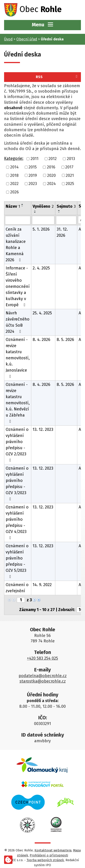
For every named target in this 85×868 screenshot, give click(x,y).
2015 (33, 167)
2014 (14, 167)
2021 (70, 175)
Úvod (8, 39)
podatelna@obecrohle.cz (43, 676)
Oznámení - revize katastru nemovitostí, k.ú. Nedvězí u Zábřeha (18, 403)
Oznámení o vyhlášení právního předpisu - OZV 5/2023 (17, 561)
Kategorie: (14, 158)
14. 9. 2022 (42, 585)
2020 (51, 175)
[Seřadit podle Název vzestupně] (22, 204)
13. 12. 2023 (43, 429)
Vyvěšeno (43, 206)
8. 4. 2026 (41, 340)
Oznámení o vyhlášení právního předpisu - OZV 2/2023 (17, 445)
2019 (33, 175)
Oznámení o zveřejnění (17, 588)
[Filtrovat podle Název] (18, 220)
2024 (51, 184)
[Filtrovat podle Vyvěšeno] (43, 220)
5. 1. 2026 (41, 229)
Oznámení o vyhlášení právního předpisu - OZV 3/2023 (17, 483)
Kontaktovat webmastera (53, 850)
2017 (69, 167)
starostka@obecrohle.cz (43, 681)
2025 (70, 184)
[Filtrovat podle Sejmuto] (66, 220)
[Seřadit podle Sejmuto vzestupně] (59, 210)
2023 (33, 184)
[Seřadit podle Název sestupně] (22, 206)
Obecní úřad (27, 39)
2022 (14, 184)
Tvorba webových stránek (45, 860)
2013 (71, 159)
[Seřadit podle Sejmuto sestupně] (59, 212)
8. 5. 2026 (65, 340)
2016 (51, 167)
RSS (57, 77)
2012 (53, 159)
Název (13, 206)
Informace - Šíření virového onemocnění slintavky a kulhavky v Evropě (18, 286)
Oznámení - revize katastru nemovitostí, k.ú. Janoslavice (18, 358)
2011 (35, 159)
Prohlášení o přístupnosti (49, 855)
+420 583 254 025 (42, 658)
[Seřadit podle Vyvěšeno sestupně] (35, 212)
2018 (14, 175)
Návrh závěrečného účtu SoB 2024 (18, 322)
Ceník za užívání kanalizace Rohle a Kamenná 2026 (16, 245)
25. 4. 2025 (42, 313)
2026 (15, 192)
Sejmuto (66, 206)
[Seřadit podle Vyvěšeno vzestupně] (35, 210)
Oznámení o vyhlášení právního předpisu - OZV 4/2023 (17, 522)
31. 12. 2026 (62, 232)
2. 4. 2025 (41, 268)
